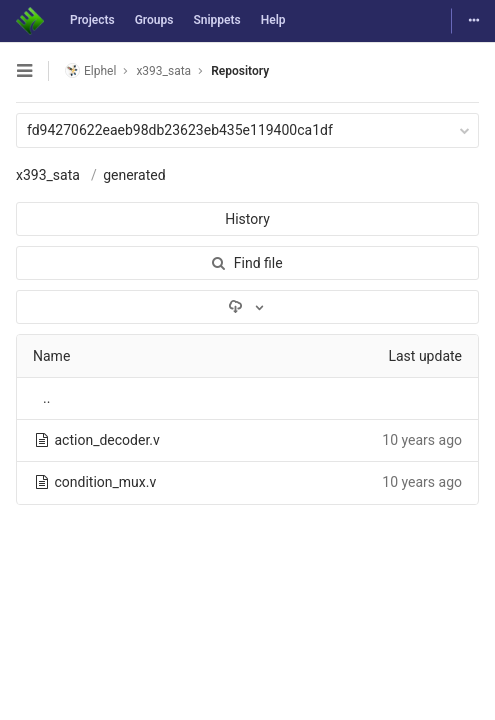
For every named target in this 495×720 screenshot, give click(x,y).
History (247, 219)
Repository (240, 71)
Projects (92, 20)
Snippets (216, 20)
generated (134, 175)
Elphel (90, 70)
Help (273, 20)
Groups (154, 20)
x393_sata (48, 175)
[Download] (247, 307)
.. (46, 398)
